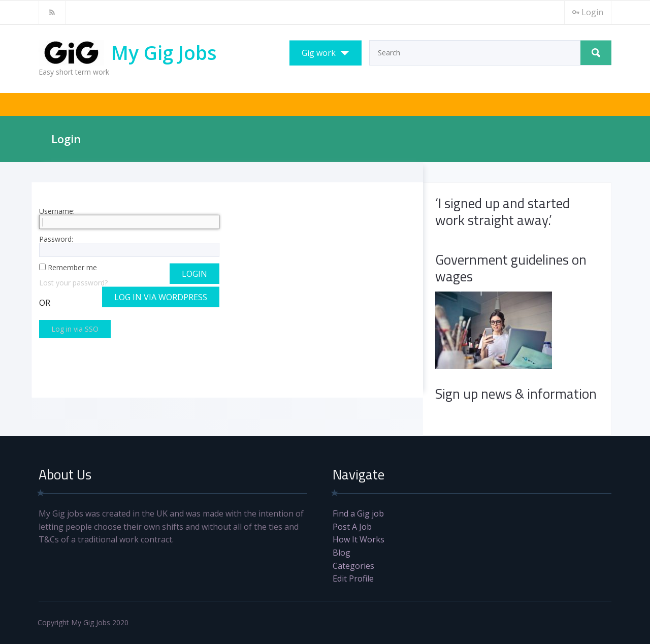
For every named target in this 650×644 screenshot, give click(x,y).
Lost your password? (73, 283)
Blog (342, 553)
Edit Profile (353, 578)
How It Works (359, 539)
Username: (129, 218)
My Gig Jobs (164, 53)
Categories (353, 566)
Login (588, 12)
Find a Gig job (358, 513)
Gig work (319, 53)
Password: (129, 246)
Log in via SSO (75, 329)
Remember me (72, 267)
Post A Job (352, 527)
